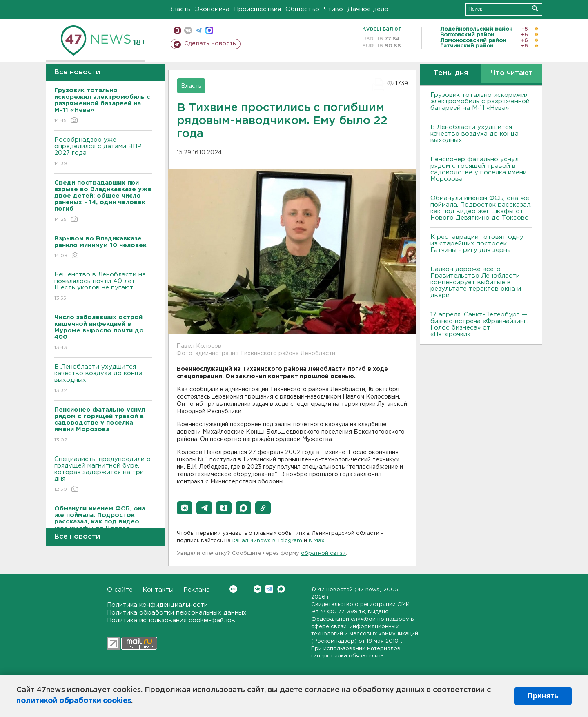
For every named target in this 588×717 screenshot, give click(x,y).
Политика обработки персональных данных (177, 613)
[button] (185, 508)
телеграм (199, 30)
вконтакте (188, 30)
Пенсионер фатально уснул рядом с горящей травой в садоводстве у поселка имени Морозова (479, 169)
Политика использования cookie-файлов (171, 620)
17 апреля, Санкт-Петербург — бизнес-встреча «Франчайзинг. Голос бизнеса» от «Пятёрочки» (479, 324)
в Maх (316, 541)
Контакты (158, 590)
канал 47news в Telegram (267, 541)
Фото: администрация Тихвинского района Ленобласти (256, 354)
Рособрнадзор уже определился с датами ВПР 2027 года (103, 152)
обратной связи (323, 553)
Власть (179, 9)
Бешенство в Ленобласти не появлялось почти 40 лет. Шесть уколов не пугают (103, 287)
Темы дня (451, 73)
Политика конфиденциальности (157, 605)
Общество (302, 9)
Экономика (212, 9)
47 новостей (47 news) (350, 590)
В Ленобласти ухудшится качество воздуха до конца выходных (103, 379)
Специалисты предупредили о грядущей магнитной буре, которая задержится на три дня (103, 475)
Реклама (197, 590)
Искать (535, 8)
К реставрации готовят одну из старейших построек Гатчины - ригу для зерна (477, 244)
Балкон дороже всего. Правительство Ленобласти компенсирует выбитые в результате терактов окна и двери (476, 282)
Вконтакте (233, 589)
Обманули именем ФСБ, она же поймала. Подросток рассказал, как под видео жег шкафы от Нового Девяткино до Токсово (481, 208)
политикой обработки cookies (74, 701)
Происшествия (257, 9)
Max (281, 589)
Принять (543, 696)
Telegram (269, 589)
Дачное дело (368, 9)
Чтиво (333, 9)
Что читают (512, 73)
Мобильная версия (177, 30)
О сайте (120, 590)
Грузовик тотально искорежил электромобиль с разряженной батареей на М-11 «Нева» (480, 101)
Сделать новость (210, 44)
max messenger (209, 30)
